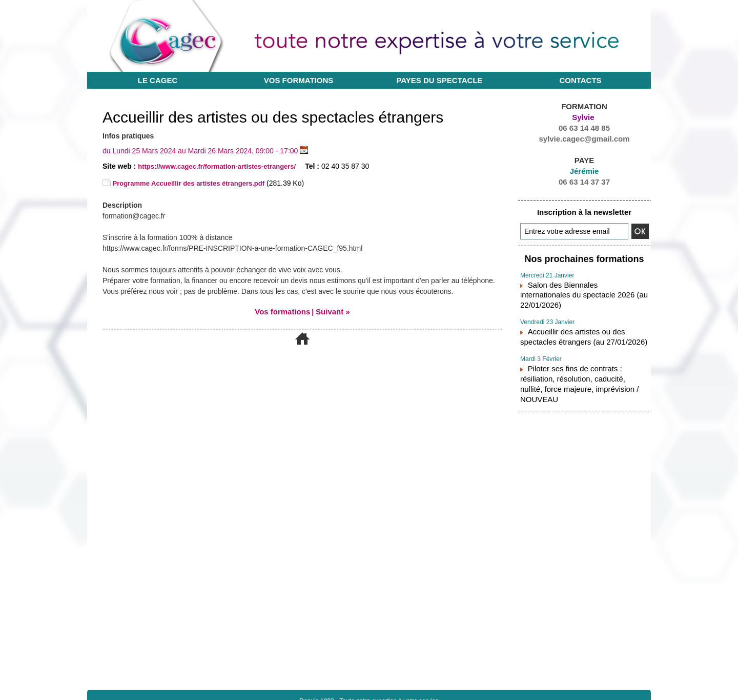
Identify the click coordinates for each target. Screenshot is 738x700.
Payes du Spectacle (439, 80)
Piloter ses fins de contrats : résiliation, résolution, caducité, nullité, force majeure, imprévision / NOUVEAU (583, 358)
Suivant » (331, 311)
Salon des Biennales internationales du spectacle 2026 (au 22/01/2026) (581, 286)
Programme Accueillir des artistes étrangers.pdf (189, 183)
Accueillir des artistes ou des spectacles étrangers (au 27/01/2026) (583, 319)
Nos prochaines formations (584, 258)
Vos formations (299, 80)
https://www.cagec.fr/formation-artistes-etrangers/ (223, 166)
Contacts (580, 80)
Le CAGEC (158, 80)
